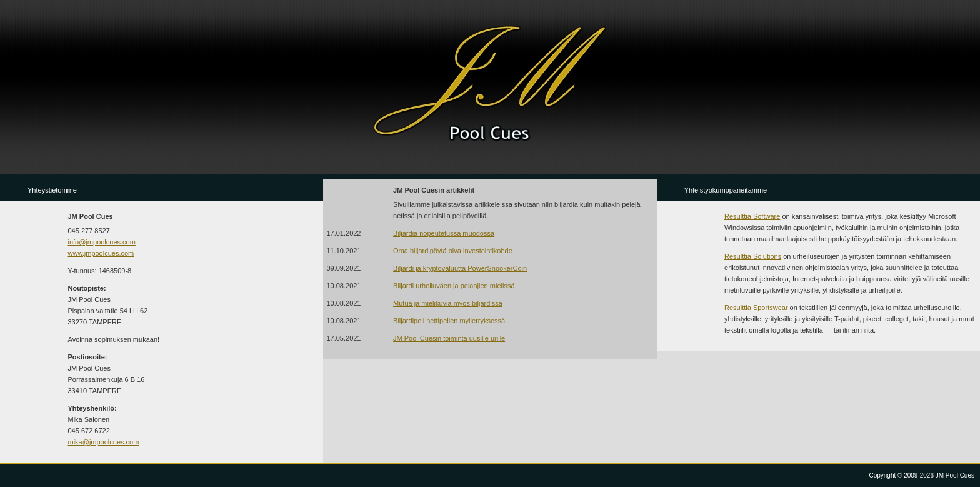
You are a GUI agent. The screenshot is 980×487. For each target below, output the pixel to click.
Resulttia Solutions (753, 256)
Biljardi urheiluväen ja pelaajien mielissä (454, 286)
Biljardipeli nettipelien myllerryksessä (449, 321)
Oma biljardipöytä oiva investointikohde (453, 251)
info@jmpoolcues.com (102, 242)
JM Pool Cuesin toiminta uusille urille (449, 338)
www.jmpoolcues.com (101, 253)
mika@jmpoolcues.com (104, 442)
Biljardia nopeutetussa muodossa (444, 233)
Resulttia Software (752, 216)
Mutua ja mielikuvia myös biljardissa (448, 303)
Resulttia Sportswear (756, 308)
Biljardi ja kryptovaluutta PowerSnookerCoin (460, 268)
